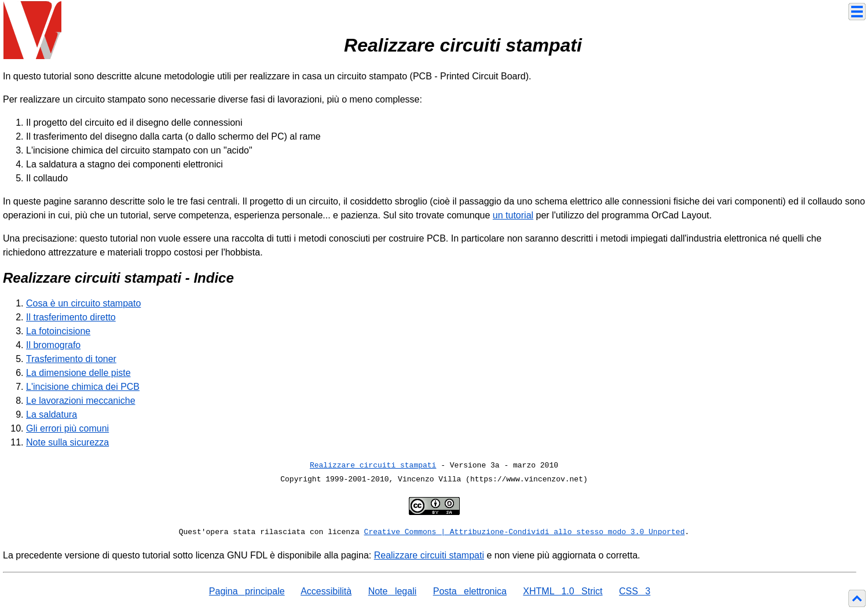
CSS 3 (635, 591)
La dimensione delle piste (78, 373)
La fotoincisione (58, 331)
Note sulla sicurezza (67, 442)
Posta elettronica (470, 591)
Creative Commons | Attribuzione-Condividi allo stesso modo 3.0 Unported (525, 532)
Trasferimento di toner (71, 359)
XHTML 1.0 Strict (563, 591)
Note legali (393, 591)
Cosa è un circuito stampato (83, 303)
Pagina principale (247, 591)
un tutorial (513, 215)
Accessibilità (326, 591)
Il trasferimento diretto (71, 317)
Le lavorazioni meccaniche (81, 401)
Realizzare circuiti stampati (373, 465)
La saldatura (52, 414)
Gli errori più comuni (67, 428)
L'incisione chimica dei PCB (83, 387)
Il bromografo (53, 345)
